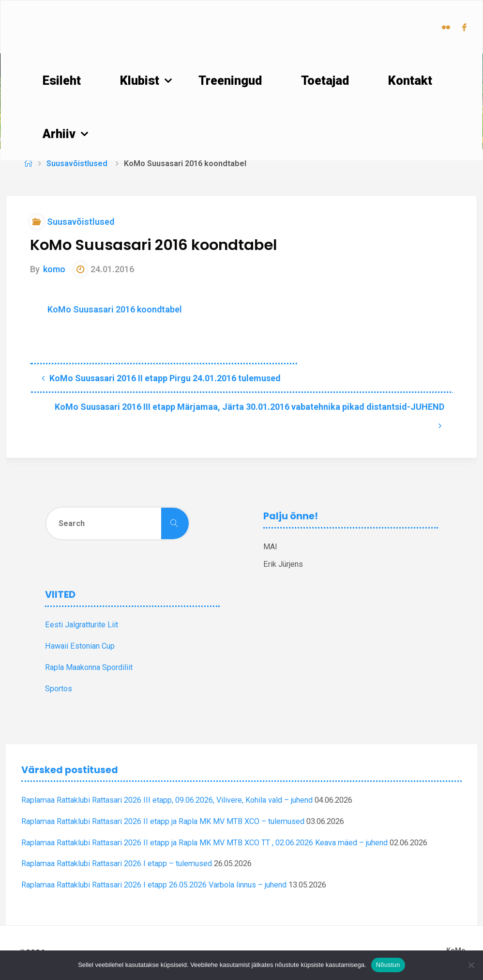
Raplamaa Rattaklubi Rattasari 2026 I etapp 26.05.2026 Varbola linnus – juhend (154, 885)
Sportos (59, 689)
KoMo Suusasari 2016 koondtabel (115, 309)
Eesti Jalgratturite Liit (82, 625)
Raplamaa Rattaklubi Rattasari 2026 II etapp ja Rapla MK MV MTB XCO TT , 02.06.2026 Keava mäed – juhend (204, 843)
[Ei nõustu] (471, 965)
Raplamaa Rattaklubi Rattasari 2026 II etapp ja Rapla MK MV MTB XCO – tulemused (163, 821)
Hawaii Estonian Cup (80, 646)
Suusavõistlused (77, 163)
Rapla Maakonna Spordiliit (89, 667)
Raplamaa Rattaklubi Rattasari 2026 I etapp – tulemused (117, 863)
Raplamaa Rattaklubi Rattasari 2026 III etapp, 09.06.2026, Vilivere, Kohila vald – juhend (167, 800)
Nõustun (388, 965)
